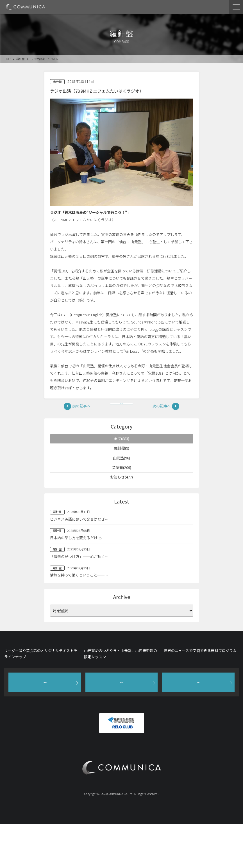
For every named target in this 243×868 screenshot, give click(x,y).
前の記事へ (81, 408)
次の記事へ (162, 408)
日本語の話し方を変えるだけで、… (79, 553)
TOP (8, 59)
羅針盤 (21, 59)
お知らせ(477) (122, 491)
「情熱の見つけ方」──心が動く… (79, 571)
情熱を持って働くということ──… (79, 590)
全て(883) (122, 443)
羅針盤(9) (122, 455)
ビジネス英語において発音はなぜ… (79, 534)
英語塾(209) (122, 479)
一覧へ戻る (122, 408)
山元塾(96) (122, 467)
